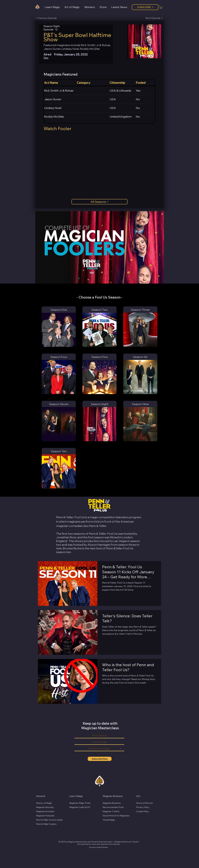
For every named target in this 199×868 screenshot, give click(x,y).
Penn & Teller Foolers (46, 824)
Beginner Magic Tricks (80, 803)
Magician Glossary (45, 807)
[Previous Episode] (46, 18)
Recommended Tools (113, 807)
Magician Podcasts (45, 816)
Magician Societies (45, 811)
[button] (55, 7)
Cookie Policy (142, 811)
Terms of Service (144, 803)
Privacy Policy (143, 807)
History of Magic (44, 803)
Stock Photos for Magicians (116, 816)
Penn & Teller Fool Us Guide (49, 820)
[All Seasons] (99, 202)
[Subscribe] (145, 7)
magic (94, 517)
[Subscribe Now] (100, 759)
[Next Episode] (154, 18)
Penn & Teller (98, 526)
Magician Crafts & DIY (80, 807)
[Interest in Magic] (99, 749)
